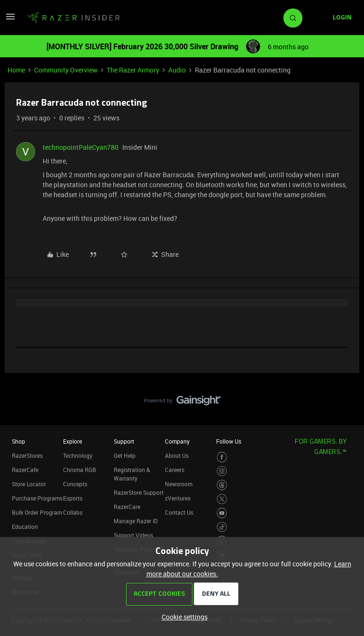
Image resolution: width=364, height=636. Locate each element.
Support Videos (133, 535)
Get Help (125, 455)
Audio (177, 70)
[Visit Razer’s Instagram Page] (222, 471)
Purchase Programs (37, 498)
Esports (73, 498)
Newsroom (179, 484)
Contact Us (179, 512)
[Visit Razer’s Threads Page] (222, 485)
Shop (18, 441)
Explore (73, 441)
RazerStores (27, 455)
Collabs (73, 512)
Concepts (75, 484)
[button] (10, 20)
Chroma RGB (80, 470)
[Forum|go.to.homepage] (73, 18)
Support (124, 441)
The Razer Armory (133, 70)
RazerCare (127, 507)
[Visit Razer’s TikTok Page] (222, 527)
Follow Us (229, 441)
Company (177, 441)
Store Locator (29, 484)
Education (25, 527)
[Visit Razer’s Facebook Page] (222, 457)
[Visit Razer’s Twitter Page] (222, 499)
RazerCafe (25, 470)
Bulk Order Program (37, 512)
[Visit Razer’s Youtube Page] (222, 513)
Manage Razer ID (136, 521)
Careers (175, 470)
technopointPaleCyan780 (81, 147)
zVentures (178, 498)
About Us (177, 455)
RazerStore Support (139, 492)
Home (16, 70)
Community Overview (66, 70)
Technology (78, 455)
